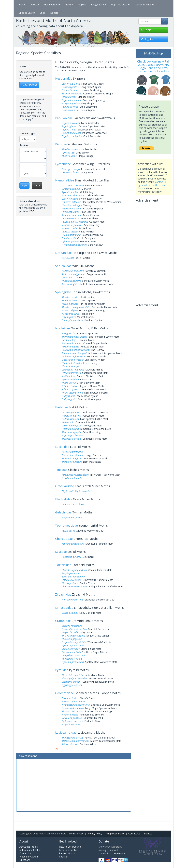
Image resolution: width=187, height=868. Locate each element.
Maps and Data (120, 5)
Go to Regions (29, 85)
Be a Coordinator (68, 850)
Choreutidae (64, 539)
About (35, 5)
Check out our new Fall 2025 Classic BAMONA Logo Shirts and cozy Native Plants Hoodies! (153, 66)
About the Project (29, 847)
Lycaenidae (63, 164)
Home (22, 5)
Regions (82, 5)
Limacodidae (64, 608)
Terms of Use (76, 834)
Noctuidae (63, 328)
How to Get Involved (70, 847)
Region (24, 145)
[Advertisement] (74, 785)
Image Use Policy (115, 834)
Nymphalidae (65, 180)
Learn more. (119, 853)
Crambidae (63, 621)
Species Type (27, 134)
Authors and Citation (30, 850)
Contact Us (134, 834)
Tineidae (61, 470)
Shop (43, 13)
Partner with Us (67, 853)
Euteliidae (62, 447)
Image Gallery (98, 5)
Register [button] (147, 39)
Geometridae (65, 693)
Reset (37, 185)
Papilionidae (64, 118)
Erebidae (61, 407)
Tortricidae (63, 565)
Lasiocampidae (66, 732)
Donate (54, 13)
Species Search (27, 13)
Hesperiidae (64, 78)
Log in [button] (146, 30)
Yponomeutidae (66, 525)
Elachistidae (64, 499)
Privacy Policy (95, 834)
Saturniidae (63, 266)
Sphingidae (63, 292)
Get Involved (52, 5)
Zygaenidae (63, 594)
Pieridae (61, 144)
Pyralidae (62, 670)
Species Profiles (144, 5)
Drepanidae (63, 253)
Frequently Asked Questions (29, 858)
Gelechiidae (63, 512)
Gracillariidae (65, 486)
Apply (24, 185)
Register (63, 857)
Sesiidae (61, 552)
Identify (69, 5)
